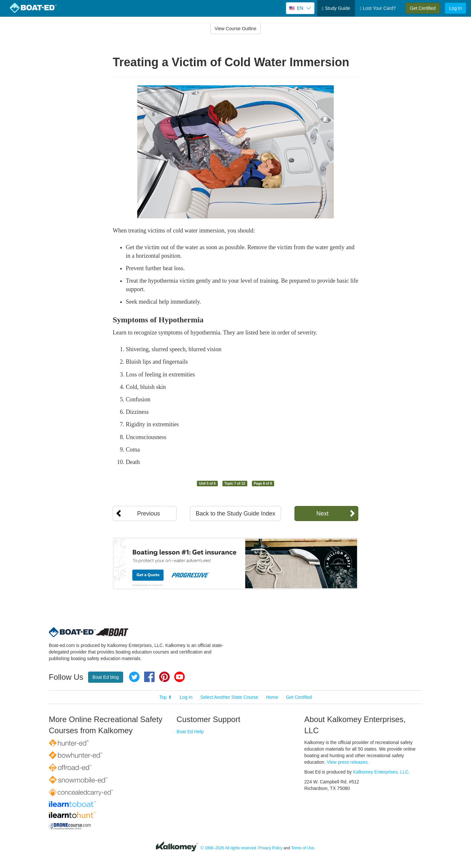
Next (322, 514)
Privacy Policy (270, 848)
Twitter (134, 677)
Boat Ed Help (190, 732)
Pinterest (164, 677)
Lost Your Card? (378, 8)
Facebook (149, 677)
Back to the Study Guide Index (235, 514)
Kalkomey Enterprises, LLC (381, 772)
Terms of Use (303, 848)
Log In (455, 8)
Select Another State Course (229, 697)
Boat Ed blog (105, 677)
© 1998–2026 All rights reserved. (229, 848)
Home (272, 697)
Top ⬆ (165, 697)
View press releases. (348, 762)
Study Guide (336, 8)
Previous (148, 514)
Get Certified (423, 8)
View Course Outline (235, 29)
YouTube (179, 677)
